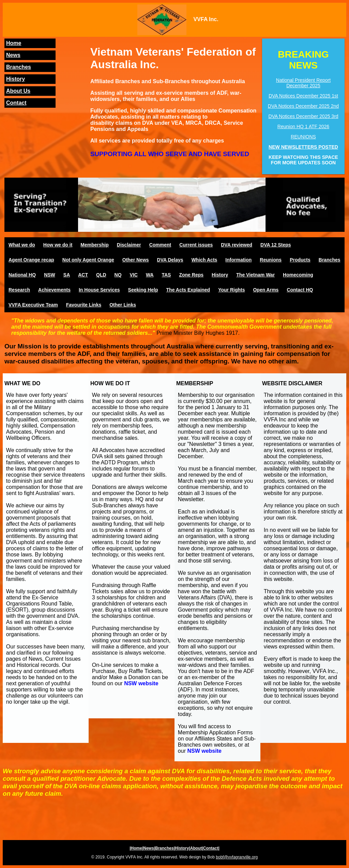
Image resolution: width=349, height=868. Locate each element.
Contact (16, 103)
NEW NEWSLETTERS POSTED (303, 147)
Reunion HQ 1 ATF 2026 (303, 126)
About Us (18, 91)
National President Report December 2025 (303, 83)
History (16, 79)
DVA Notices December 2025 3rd (303, 116)
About (196, 848)
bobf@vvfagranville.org (237, 857)
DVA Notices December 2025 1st (303, 96)
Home (14, 43)
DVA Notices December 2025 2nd (303, 106)
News (13, 55)
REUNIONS (303, 137)
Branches (19, 67)
